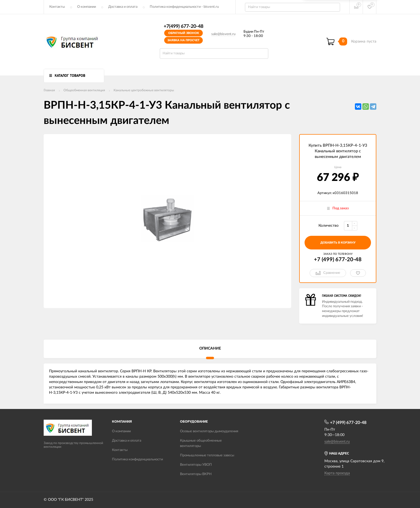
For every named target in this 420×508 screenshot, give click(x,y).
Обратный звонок (184, 33)
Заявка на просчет (183, 40)
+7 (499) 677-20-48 (338, 260)
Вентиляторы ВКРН (196, 474)
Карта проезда (337, 473)
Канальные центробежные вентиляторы (144, 90)
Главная (49, 90)
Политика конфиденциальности (137, 459)
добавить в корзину (338, 243)
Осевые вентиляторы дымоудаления (209, 431)
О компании (87, 7)
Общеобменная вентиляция (84, 90)
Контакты (57, 7)
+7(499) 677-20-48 (183, 26)
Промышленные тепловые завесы (207, 455)
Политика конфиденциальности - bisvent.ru (184, 7)
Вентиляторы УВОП (196, 465)
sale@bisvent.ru (223, 34)
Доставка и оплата (123, 7)
